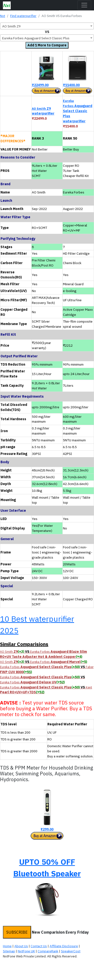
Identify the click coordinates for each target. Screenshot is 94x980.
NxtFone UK (26, 951)
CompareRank (48, 951)
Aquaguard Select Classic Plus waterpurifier (78, 111)
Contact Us (39, 946)
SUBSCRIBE (17, 932)
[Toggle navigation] (84, 5)
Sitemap (9, 951)
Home (7, 946)
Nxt (3, 16)
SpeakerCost (71, 951)
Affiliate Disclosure (64, 946)
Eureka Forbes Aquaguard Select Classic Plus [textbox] (36, 38)
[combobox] (47, 26)
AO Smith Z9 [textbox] (11, 26)
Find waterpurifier (23, 16)
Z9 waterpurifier (43, 111)
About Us (21, 946)
